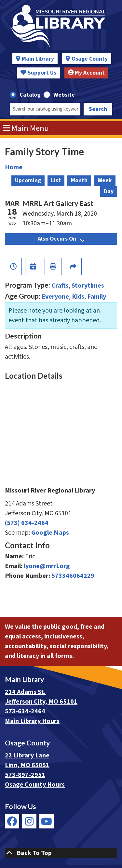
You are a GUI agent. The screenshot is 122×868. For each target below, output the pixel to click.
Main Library (38, 59)
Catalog (30, 95)
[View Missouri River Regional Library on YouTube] (47, 821)
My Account (87, 73)
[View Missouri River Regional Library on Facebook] (12, 821)
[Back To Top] (61, 853)
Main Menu (26, 128)
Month (79, 180)
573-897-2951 (25, 775)
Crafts (60, 286)
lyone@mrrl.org (47, 566)
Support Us (38, 73)
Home (14, 167)
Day (109, 191)
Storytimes (88, 286)
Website (64, 95)
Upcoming (28, 180)
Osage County (90, 59)
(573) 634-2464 (27, 523)
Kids (78, 297)
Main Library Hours (32, 721)
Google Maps (50, 533)
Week (105, 180)
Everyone (55, 297)
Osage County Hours (35, 785)
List (56, 180)
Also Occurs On (61, 239)
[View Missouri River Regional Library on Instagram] (29, 821)
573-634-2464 (25, 711)
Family (97, 297)
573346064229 (73, 576)
